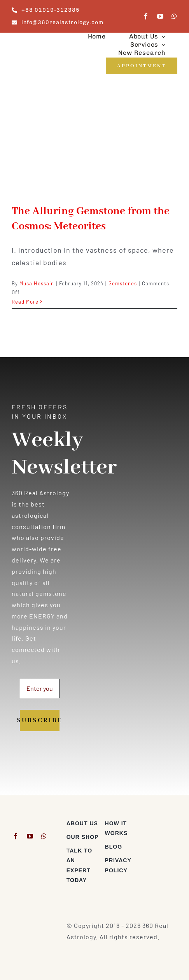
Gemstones (123, 283)
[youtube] (160, 16)
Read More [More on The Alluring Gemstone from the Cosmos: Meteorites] (25, 302)
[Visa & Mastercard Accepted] (161, 822)
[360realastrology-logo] (36, 43)
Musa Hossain (37, 283)
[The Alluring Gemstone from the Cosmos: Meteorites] (94, 145)
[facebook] (146, 16)
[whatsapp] (174, 16)
